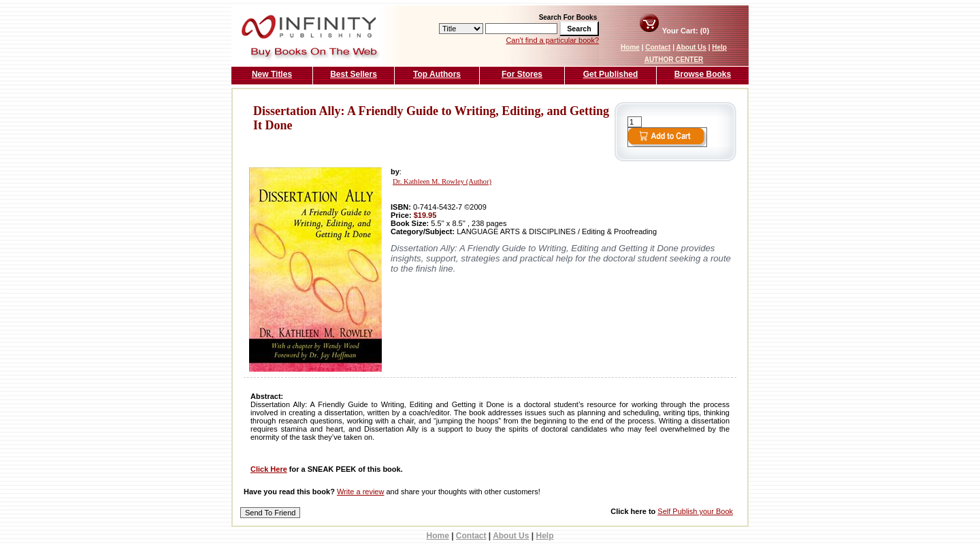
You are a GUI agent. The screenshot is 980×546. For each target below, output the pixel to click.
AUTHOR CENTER (674, 60)
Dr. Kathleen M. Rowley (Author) (442, 181)
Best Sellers (354, 74)
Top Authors (437, 74)
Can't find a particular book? (552, 40)
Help (719, 47)
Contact (658, 47)
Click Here (269, 469)
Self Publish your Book (695, 511)
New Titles (272, 74)
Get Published (611, 74)
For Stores (522, 74)
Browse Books (703, 74)
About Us (691, 47)
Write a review (360, 492)
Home (630, 47)
